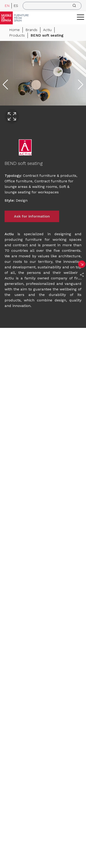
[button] (80, 17)
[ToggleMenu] (80, 17)
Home (14, 30)
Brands (31, 30)
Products (17, 35)
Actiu (47, 30)
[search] (52, 6)
